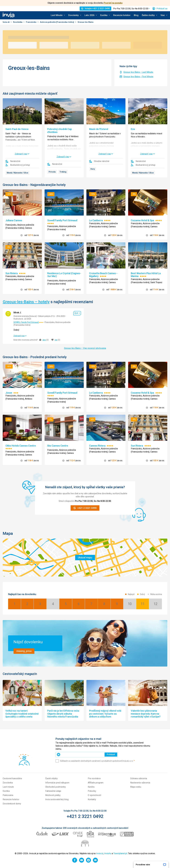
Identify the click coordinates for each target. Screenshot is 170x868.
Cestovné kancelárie (12, 778)
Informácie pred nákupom (57, 783)
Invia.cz (100, 853)
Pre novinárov (94, 778)
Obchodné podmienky (56, 787)
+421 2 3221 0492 (85, 816)
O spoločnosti (94, 795)
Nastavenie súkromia (140, 783)
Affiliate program (96, 783)
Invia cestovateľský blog (57, 799)
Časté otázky (51, 778)
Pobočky (92, 791)
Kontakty (92, 799)
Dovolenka (18, 22)
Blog (136, 15)
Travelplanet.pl (120, 853)
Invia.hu (108, 853)
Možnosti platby (53, 795)
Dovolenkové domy (12, 804)
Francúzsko (31, 22)
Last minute (8, 787)
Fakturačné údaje (53, 791)
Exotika (6, 791)
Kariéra (91, 787)
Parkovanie (8, 795)
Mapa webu (136, 787)
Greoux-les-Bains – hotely (26, 302)
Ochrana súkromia (139, 778)
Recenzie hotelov (122, 15)
